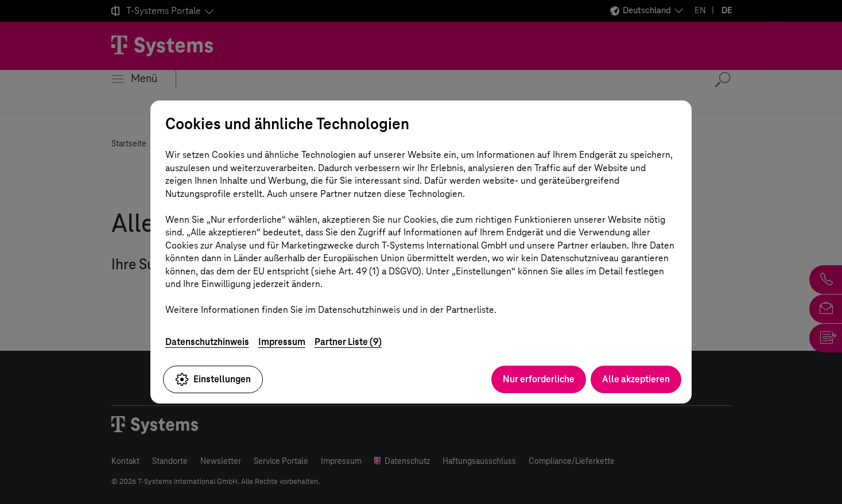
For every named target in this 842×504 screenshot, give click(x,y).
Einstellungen (213, 379)
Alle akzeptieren (636, 379)
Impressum (282, 342)
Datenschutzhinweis (207, 342)
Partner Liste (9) (348, 342)
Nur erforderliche (539, 379)
